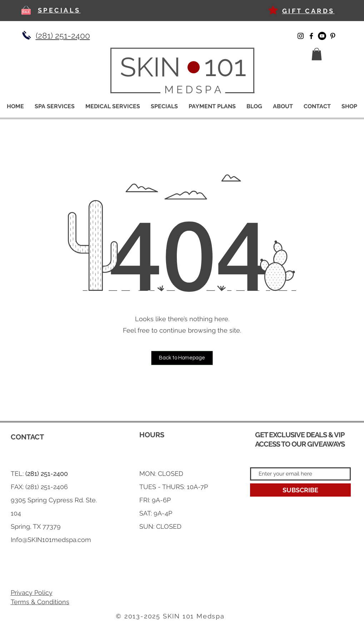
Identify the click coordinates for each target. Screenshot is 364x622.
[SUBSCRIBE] (300, 490)
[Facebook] (311, 36)
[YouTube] (322, 36)
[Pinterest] (333, 36)
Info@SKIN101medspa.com (51, 540)
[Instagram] (301, 36)
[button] (317, 54)
